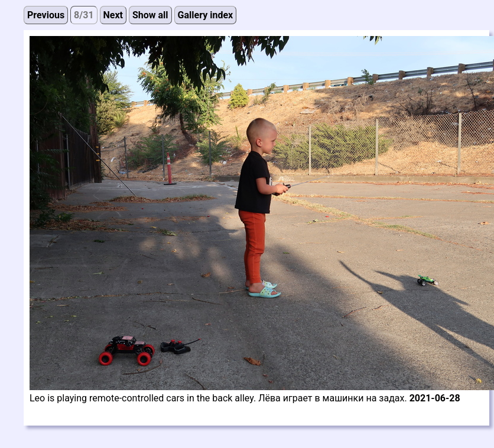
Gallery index (206, 15)
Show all (150, 15)
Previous (46, 15)
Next (113, 15)
